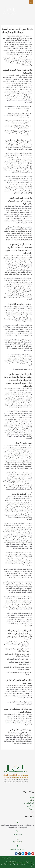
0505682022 (17, 842)
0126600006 (17, 835)
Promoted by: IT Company (8, 858)
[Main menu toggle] (31, 2)
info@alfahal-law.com (17, 849)
